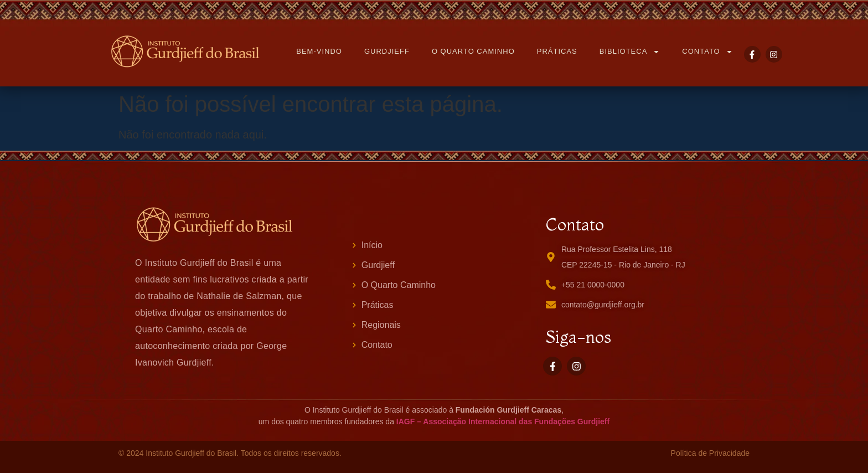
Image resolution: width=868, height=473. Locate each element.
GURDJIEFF (387, 51)
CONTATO (707, 52)
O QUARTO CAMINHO (473, 51)
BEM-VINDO (319, 51)
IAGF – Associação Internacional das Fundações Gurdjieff (503, 421)
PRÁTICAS (557, 51)
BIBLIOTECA (630, 52)
